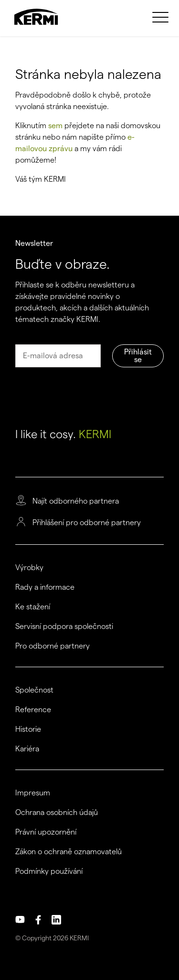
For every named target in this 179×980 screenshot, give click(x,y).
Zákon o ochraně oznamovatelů (68, 852)
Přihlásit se (138, 356)
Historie (28, 729)
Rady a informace (45, 587)
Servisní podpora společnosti (64, 627)
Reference (33, 710)
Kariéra (27, 749)
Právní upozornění (46, 832)
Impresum (33, 793)
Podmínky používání (49, 871)
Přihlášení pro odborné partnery (87, 523)
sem (55, 126)
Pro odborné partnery (53, 646)
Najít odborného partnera (76, 501)
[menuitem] (162, 17)
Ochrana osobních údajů (57, 813)
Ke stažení (33, 607)
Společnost (34, 690)
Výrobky (29, 568)
